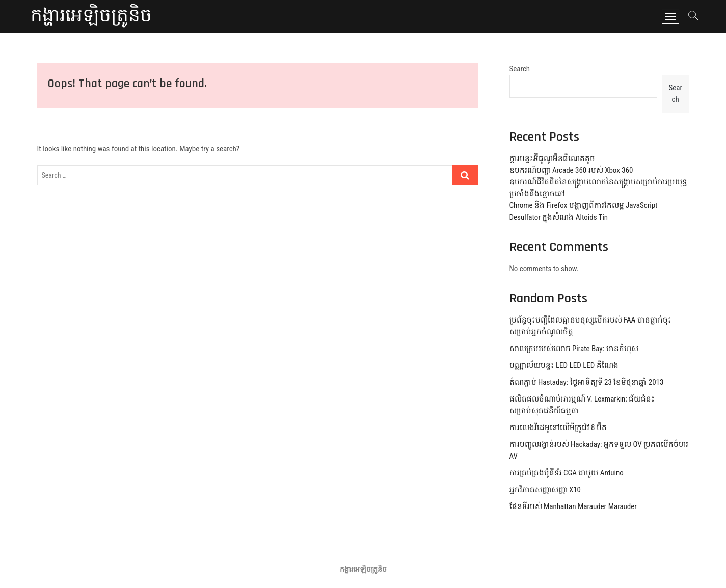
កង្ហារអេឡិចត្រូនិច (91, 16)
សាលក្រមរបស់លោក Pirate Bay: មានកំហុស (574, 349)
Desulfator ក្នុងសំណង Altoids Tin (559, 217)
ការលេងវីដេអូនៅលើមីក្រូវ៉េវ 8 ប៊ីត (558, 427)
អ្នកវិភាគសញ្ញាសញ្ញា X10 (545, 490)
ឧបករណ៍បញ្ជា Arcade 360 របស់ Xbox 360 (571, 170)
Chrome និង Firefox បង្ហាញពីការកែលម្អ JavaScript (584, 205)
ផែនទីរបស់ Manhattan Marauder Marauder (573, 506)
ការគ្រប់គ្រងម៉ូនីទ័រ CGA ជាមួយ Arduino (567, 473)
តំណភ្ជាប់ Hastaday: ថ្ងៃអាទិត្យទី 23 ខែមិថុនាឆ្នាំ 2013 (587, 382)
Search (520, 69)
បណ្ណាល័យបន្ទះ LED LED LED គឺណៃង (564, 365)
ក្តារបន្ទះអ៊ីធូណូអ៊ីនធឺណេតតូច (552, 158)
